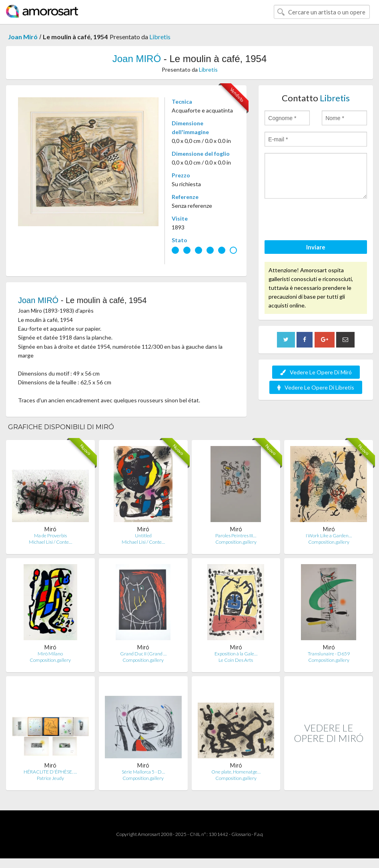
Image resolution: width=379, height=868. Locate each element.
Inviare (316, 247)
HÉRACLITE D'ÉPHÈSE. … (50, 772)
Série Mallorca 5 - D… (143, 772)
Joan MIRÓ (137, 59)
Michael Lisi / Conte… (50, 542)
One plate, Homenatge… (236, 772)
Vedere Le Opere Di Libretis (316, 387)
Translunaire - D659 (329, 654)
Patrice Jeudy (50, 778)
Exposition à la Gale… (236, 654)
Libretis (160, 37)
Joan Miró (23, 37)
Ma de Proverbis (50, 535)
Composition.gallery (236, 542)
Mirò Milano (50, 654)
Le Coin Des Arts (236, 660)
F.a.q (259, 834)
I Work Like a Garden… (329, 535)
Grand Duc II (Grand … (143, 654)
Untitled (143, 535)
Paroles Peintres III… (236, 535)
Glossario (241, 834)
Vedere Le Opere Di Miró (316, 372)
